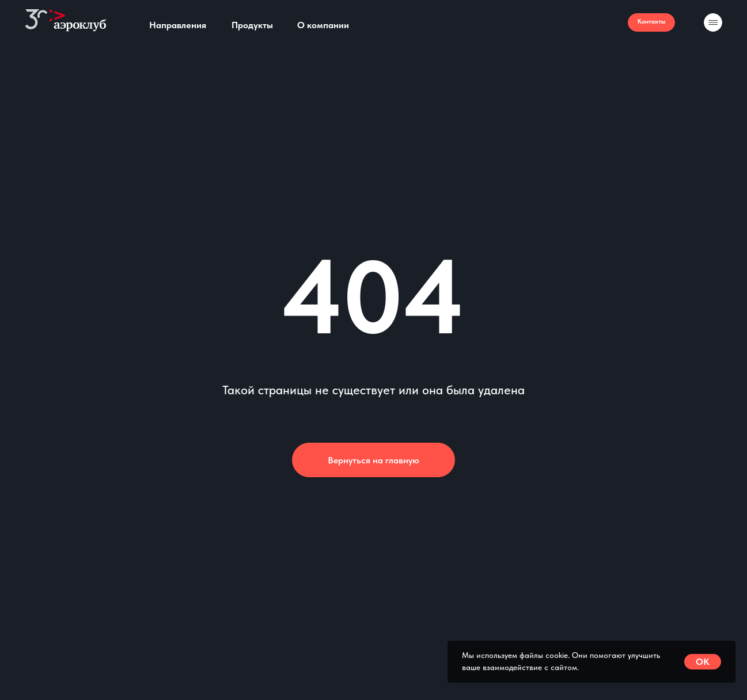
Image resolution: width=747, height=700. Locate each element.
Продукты (252, 25)
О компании (323, 25)
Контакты (651, 22)
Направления (178, 25)
